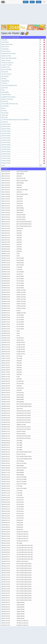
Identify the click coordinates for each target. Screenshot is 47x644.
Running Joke (5, 101)
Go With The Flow (6, 67)
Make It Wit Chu (5, 47)
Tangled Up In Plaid (6, 56)
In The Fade (4, 83)
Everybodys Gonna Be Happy (8, 97)
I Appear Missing (5, 81)
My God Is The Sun (6, 51)
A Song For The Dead (7, 65)
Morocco (4, 108)
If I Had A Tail (5, 122)
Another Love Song (6, 60)
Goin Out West (5, 113)
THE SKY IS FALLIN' (6, 74)
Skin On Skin (5, 117)
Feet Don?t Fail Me (6, 95)
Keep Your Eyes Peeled (7, 44)
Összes (3, 165)
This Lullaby (4, 40)
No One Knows (5, 42)
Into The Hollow (5, 76)
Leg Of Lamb (5, 88)
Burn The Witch (5, 106)
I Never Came (5, 115)
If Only (3, 90)
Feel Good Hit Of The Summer (9, 54)
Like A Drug (4, 111)
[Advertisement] (23, 14)
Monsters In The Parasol (7, 99)
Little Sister (4, 79)
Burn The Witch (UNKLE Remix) (9, 58)
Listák (39, 2)
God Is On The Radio (6, 70)
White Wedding (5, 92)
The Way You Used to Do (7, 63)
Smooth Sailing (5, 49)
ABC (32, 2)
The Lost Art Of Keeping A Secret (9, 85)
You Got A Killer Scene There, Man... (10, 104)
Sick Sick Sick (5, 72)
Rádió (26, 2)
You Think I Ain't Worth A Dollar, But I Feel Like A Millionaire (15, 120)
